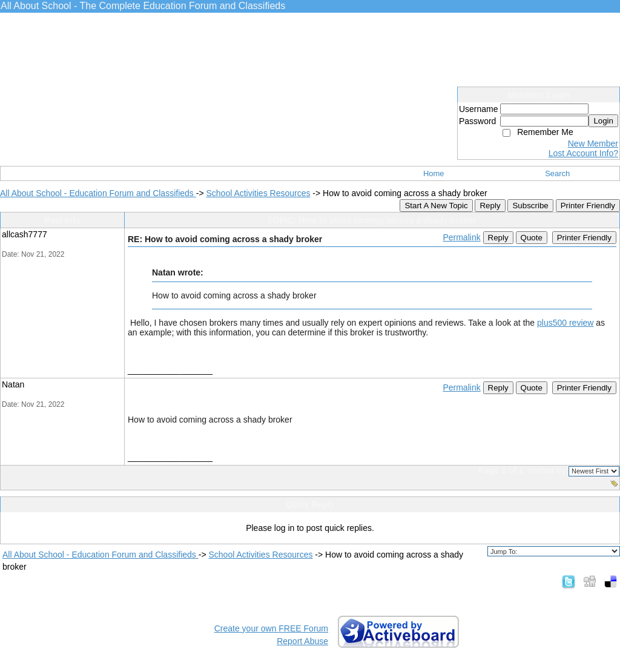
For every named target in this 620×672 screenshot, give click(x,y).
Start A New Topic (436, 206)
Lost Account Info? (583, 153)
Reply (490, 206)
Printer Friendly (588, 206)
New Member (593, 143)
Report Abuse (302, 641)
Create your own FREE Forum (271, 628)
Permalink (461, 237)
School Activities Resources (258, 193)
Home (434, 173)
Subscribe (530, 206)
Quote (532, 238)
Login (603, 121)
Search (557, 173)
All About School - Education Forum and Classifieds (98, 193)
